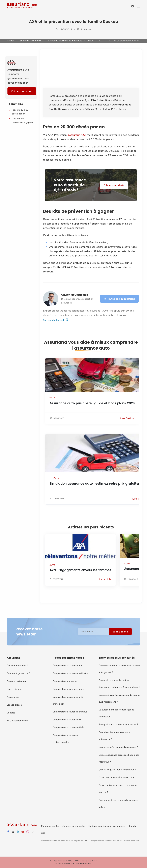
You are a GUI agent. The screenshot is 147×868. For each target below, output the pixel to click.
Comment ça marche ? (18, 673)
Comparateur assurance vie (67, 720)
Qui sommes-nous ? (17, 666)
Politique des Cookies (99, 826)
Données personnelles (74, 826)
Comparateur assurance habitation (71, 673)
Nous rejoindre (14, 689)
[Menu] (139, 6)
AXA (101, 41)
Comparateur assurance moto (68, 689)
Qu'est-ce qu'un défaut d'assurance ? (118, 747)
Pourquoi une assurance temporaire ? (118, 724)
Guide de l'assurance (31, 41)
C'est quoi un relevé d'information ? (117, 778)
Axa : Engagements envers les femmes (80, 570)
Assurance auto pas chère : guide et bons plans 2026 (92, 403)
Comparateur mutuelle (65, 681)
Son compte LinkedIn (56, 320)
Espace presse (14, 705)
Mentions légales (50, 826)
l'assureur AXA (77, 135)
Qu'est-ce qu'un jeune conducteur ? (117, 770)
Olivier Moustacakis (75, 295)
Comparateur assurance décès (69, 727)
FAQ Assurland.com (17, 721)
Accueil (11, 41)
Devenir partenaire (17, 681)
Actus (90, 41)
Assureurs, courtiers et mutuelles (64, 41)
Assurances (13, 697)
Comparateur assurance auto (68, 666)
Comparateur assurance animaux (70, 712)
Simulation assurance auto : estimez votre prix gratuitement (98, 484)
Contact (11, 713)
